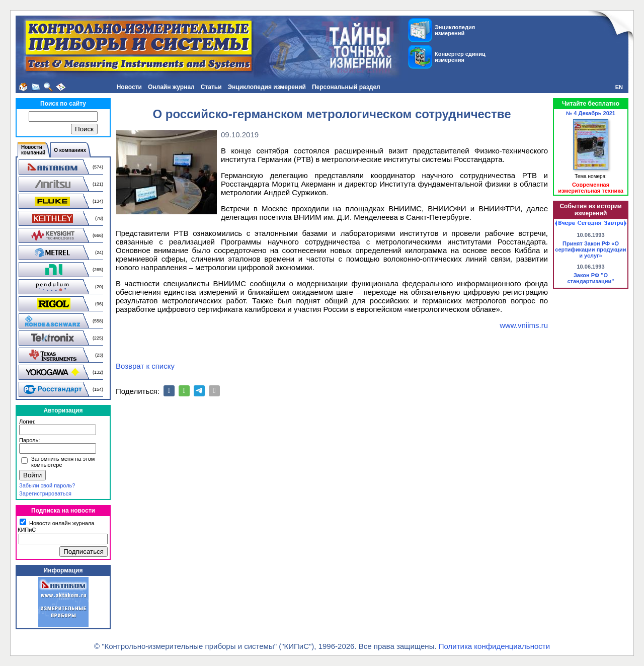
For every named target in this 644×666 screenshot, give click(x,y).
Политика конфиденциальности (494, 646)
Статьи (211, 87)
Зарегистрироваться (45, 493)
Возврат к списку (145, 366)
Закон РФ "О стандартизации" (590, 278)
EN (619, 87)
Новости (129, 87)
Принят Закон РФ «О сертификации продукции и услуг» (590, 249)
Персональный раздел (346, 87)
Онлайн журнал (171, 87)
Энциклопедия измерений (267, 87)
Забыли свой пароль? (47, 485)
